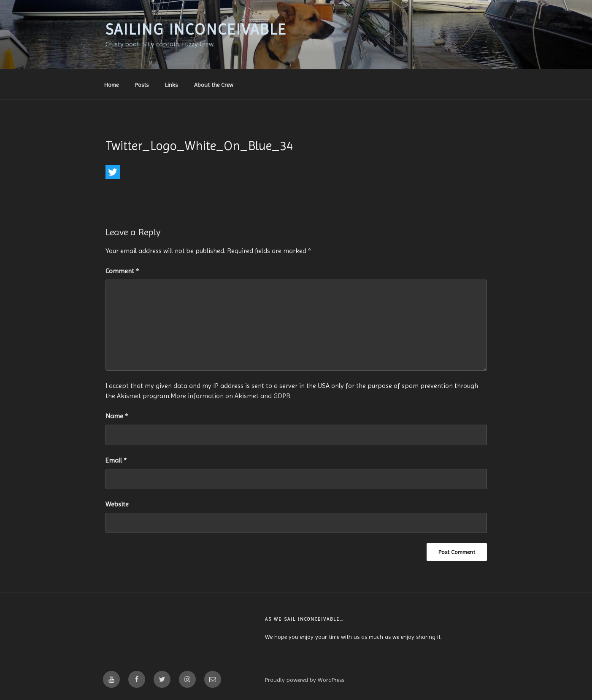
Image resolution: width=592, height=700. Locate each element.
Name (117, 416)
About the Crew (214, 85)
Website (117, 504)
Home (111, 85)
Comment (122, 271)
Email (116, 460)
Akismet (129, 396)
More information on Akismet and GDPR (230, 396)
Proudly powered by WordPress (305, 680)
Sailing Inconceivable (196, 30)
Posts (142, 85)
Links (171, 85)
